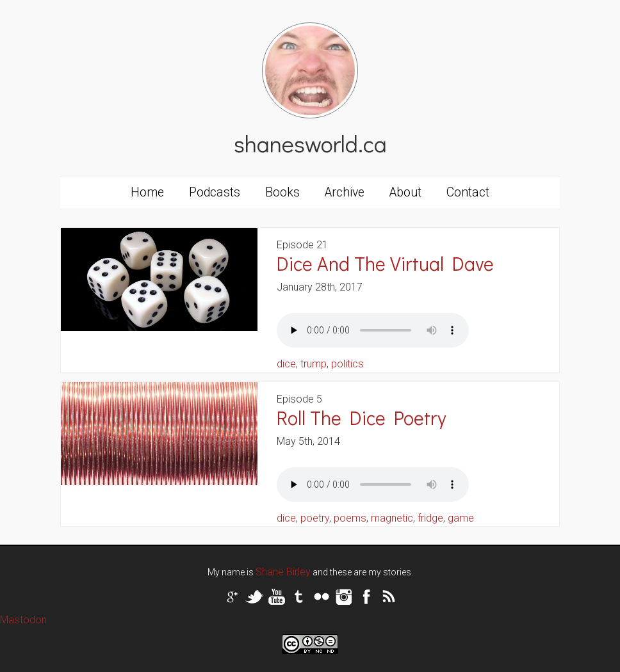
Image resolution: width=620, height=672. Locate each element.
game (461, 518)
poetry (315, 518)
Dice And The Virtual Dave (385, 263)
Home (147, 192)
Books (282, 192)
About (405, 192)
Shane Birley (283, 572)
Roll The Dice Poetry (361, 418)
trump (314, 364)
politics (347, 364)
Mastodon (23, 620)
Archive (345, 192)
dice (286, 364)
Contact (468, 192)
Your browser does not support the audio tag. (373, 330)
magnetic (392, 518)
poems (350, 518)
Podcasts (215, 192)
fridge (430, 518)
